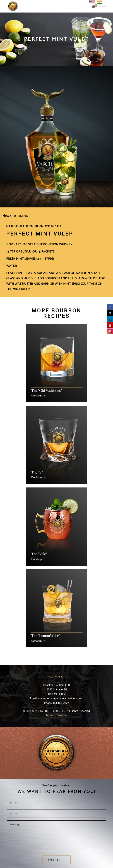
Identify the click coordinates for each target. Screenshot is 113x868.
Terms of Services (56, 715)
